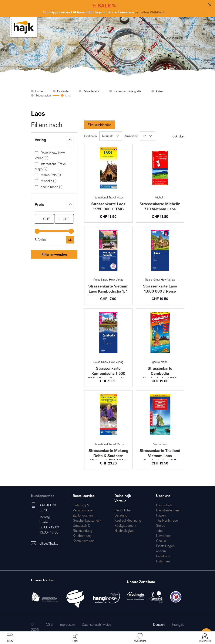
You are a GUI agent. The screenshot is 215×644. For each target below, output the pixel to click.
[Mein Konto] (75, 638)
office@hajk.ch (50, 543)
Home (39, 91)
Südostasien (43, 95)
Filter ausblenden (100, 125)
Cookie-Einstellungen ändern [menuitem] (165, 546)
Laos (68, 95)
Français (178, 624)
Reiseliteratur (91, 91)
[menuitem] (83, 515)
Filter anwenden (54, 254)
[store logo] (24, 27)
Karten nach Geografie (127, 91)
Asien (159, 91)
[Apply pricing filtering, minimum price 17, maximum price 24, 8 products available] (70, 240)
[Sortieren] (111, 136)
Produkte (63, 91)
